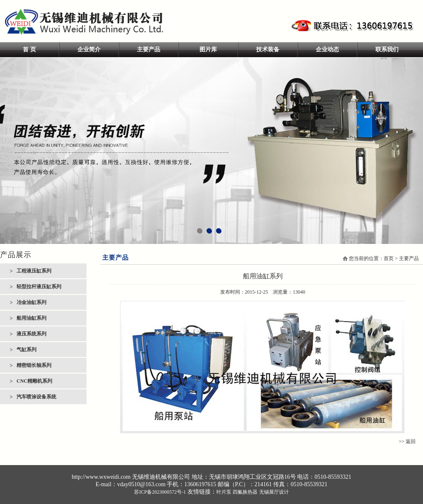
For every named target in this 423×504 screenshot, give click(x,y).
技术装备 (268, 49)
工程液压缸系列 (34, 271)
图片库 (208, 49)
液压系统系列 (31, 334)
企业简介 (89, 49)
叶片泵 (224, 492)
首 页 (29, 49)
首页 (389, 258)
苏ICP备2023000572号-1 (160, 492)
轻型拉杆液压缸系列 (39, 287)
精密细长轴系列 (34, 365)
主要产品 (149, 49)
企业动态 (327, 49)
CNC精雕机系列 (34, 381)
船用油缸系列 (31, 318)
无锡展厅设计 (274, 492)
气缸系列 (26, 350)
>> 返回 (407, 441)
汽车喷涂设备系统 (36, 397)
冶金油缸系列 (31, 302)
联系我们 (387, 49)
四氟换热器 (245, 492)
